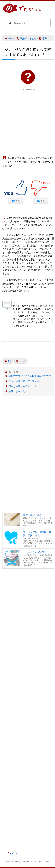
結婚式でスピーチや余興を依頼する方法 (30, 376)
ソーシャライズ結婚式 (35, 552)
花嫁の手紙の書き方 (34, 515)
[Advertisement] (27, 119)
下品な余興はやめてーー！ (23, 386)
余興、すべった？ (18, 391)
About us (12, 853)
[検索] (28, 23)
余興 (10, 361)
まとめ (22, 361)
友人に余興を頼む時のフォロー (25, 381)
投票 (16, 201)
